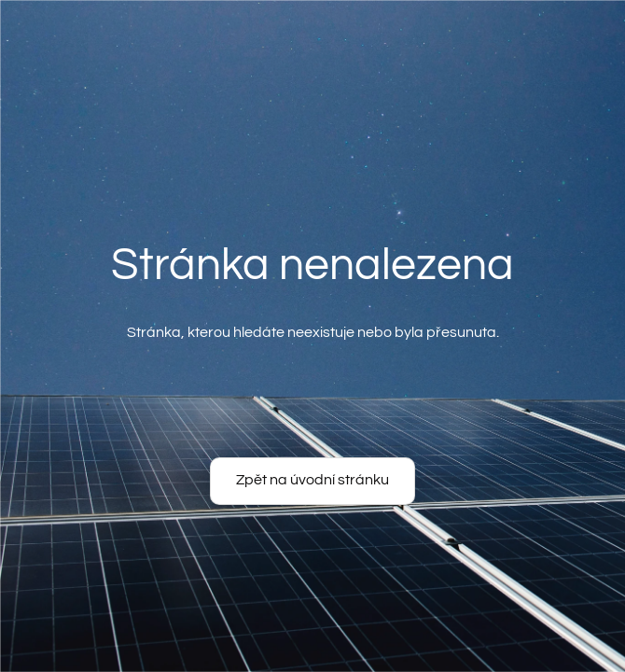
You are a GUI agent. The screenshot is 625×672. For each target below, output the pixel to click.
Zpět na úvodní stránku (312, 480)
